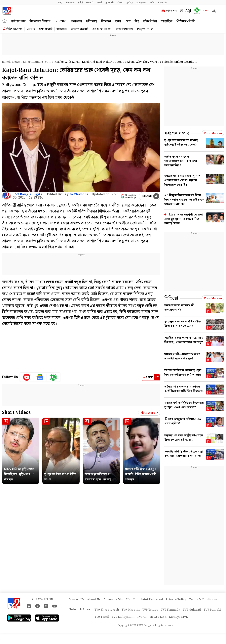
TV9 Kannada (171, 610)
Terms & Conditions (203, 600)
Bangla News (11, 62)
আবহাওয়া (62, 29)
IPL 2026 (61, 21)
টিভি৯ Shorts (14, 29)
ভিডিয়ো (171, 298)
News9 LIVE (158, 617)
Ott (48, 62)
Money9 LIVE (178, 617)
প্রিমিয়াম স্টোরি (186, 21)
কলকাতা (77, 21)
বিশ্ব (137, 21)
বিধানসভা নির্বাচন (40, 21)
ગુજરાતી (109, 3)
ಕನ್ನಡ (80, 3)
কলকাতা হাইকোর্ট (79, 29)
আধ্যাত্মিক (167, 21)
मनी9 (152, 3)
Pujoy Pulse (145, 29)
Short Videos (16, 413)
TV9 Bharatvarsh (107, 610)
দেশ (128, 21)
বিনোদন (106, 21)
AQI (188, 11)
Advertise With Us (117, 600)
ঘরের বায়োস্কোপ (124, 29)
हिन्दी (60, 3)
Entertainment (33, 62)
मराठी (99, 3)
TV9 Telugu (150, 610)
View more (149, 413)
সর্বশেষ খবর (18, 21)
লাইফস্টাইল (150, 21)
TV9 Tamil (102, 617)
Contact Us (76, 600)
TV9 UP (142, 617)
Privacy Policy (176, 600)
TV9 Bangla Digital (28, 194)
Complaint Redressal (148, 600)
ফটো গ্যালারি (46, 29)
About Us (94, 600)
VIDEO (31, 29)
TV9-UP (162, 3)
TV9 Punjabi (212, 610)
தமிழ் (130, 3)
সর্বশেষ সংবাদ (177, 133)
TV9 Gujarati (192, 610)
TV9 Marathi (131, 610)
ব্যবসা (118, 21)
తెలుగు (90, 3)
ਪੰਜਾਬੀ (120, 3)
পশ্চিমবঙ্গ (91, 21)
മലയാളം (141, 3)
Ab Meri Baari (102, 29)
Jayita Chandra (76, 194)
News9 (70, 3)
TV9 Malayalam (123, 617)
